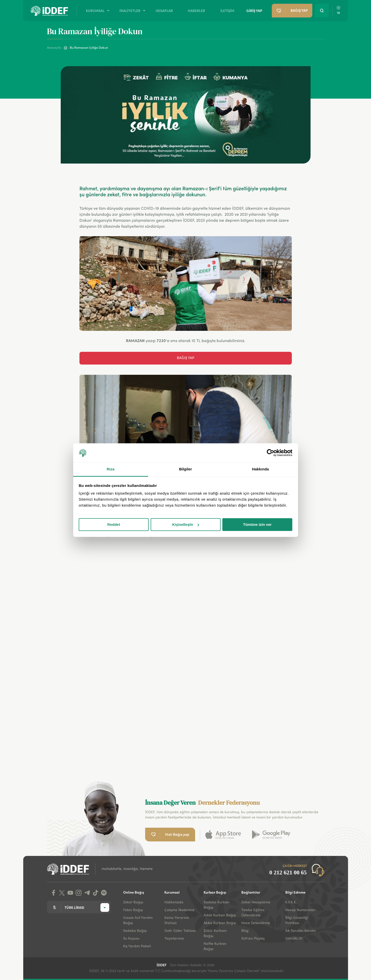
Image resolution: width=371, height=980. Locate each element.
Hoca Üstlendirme (256, 923)
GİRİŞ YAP (254, 10)
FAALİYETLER (130, 10)
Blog (245, 931)
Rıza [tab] (111, 469)
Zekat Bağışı (133, 902)
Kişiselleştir (186, 524)
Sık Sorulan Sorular (301, 931)
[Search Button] (322, 11)
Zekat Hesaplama (256, 902)
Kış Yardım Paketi (137, 946)
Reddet (114, 524)
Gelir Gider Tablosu (180, 931)
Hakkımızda (174, 902)
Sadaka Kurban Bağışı (216, 905)
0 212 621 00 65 (288, 873)
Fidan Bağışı (133, 910)
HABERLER (196, 10)
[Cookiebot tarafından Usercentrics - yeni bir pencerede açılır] (270, 453)
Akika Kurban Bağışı (220, 923)
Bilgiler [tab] (186, 469)
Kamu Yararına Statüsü (177, 920)
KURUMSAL (95, 10)
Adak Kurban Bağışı (220, 915)
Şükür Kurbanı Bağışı (215, 933)
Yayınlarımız (174, 939)
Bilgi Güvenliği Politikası (297, 920)
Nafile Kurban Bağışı (215, 946)
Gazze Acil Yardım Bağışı (138, 920)
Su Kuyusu (131, 939)
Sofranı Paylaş (253, 939)
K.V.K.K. (291, 902)
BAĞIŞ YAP (185, 358)
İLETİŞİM (227, 10)
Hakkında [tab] (261, 469)
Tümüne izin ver (257, 524)
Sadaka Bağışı (135, 931)
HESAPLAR (164, 10)
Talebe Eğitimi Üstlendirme (253, 913)
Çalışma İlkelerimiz (179, 910)
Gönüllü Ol (294, 939)
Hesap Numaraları (300, 910)
